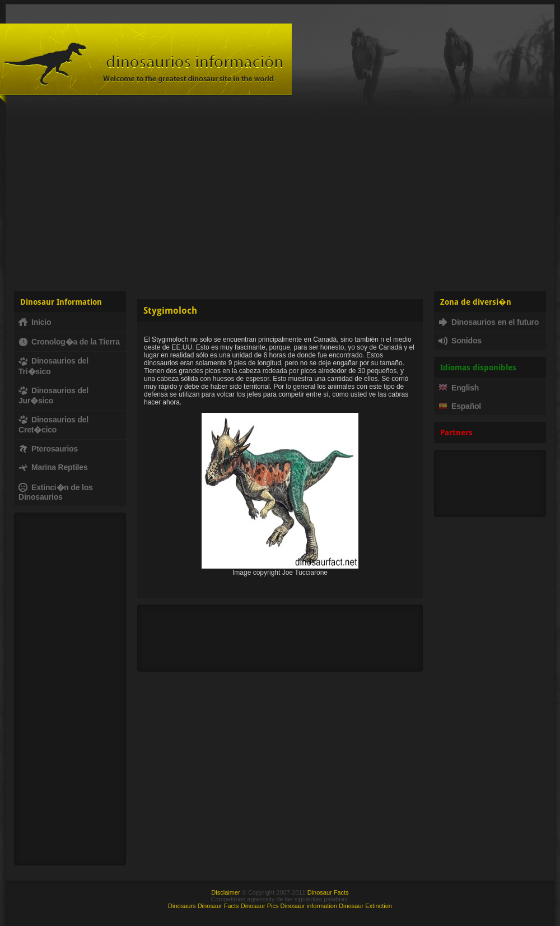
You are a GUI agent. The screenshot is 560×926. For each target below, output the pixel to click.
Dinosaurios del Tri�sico (53, 366)
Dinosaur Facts (328, 892)
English (459, 388)
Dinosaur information (309, 906)
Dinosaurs (182, 906)
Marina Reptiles (53, 467)
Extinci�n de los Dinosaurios (56, 492)
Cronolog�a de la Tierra (69, 342)
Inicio (35, 322)
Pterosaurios (48, 449)
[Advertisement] (280, 196)
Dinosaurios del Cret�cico (53, 425)
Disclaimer (225, 892)
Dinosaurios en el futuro (489, 322)
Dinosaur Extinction (365, 906)
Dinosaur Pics (260, 906)
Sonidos (460, 341)
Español (460, 406)
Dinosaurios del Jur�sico (53, 395)
